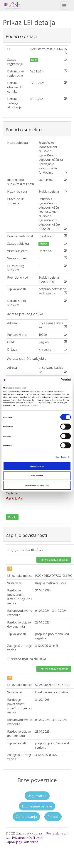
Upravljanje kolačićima (22, 842)
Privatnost (19, 838)
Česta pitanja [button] (26, 817)
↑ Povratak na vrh (56, 833)
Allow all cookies (37, 466)
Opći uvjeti (36, 838)
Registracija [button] (37, 796)
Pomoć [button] (53, 817)
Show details (61, 457)
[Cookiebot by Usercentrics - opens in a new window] (55, 380)
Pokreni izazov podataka (54, 560)
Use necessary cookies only (37, 485)
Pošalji (12, 517)
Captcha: (15, 496)
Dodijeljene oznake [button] (37, 806)
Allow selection (37, 476)
